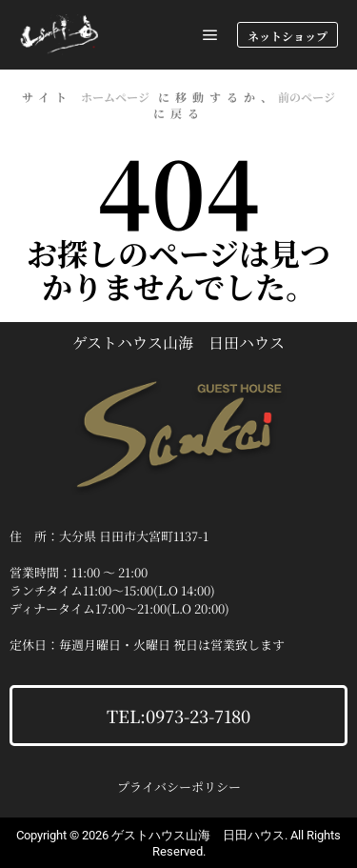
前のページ (307, 97)
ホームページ (115, 97)
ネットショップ (288, 36)
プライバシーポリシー (179, 787)
